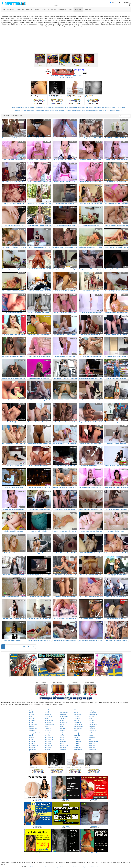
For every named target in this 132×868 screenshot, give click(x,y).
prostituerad (49, 720)
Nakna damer (103, 110)
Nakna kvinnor (30, 110)
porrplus (77, 743)
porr (90, 739)
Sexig (91, 718)
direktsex (32, 718)
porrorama (78, 748)
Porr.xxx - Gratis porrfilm (66, 77)
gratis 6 (32, 714)
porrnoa (77, 731)
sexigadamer (93, 714)
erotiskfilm (48, 722)
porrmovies (92, 731)
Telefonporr (63, 107)
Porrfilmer (84, 110)
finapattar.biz (30, 867)
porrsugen (33, 741)
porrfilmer (48, 741)
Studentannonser (40, 110)
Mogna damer (111, 110)
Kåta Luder (17, 110)
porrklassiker (93, 733)
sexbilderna (49, 710)
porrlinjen (92, 743)
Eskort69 (23, 110)
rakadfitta (63, 729)
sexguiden (92, 727)
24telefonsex (49, 716)
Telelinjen (18, 107)
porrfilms (48, 735)
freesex (32, 727)
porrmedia (92, 737)
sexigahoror (93, 710)
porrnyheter (78, 750)
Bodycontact (121, 107)
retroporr (48, 729)
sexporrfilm (78, 737)
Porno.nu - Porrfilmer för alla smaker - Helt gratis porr (66, 75)
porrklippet (92, 750)
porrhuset (32, 748)
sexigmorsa (78, 725)
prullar (62, 710)
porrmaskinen (93, 741)
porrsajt (32, 739)
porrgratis (48, 731)
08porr (76, 710)
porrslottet (63, 750)
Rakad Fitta (71, 110)
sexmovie (77, 718)
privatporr (63, 714)
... (19, 647)
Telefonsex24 (56, 107)
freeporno (48, 714)
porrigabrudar (34, 746)
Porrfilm (62, 731)
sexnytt (76, 716)
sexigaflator (92, 712)
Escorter (47, 110)
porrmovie (92, 735)
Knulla (89, 110)
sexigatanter (78, 729)
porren (62, 743)
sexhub (91, 720)
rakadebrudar (64, 712)
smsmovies (33, 729)
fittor (31, 716)
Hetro (113, 2)
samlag (62, 720)
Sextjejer (99, 107)
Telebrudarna (25, 107)
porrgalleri (48, 733)
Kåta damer (118, 110)
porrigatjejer (49, 746)
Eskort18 (115, 107)
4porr (47, 718)
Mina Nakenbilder (72, 107)
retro (46, 727)
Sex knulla (78, 722)
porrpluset (77, 741)
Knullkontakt (53, 110)
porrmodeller (33, 725)
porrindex (63, 748)
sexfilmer (92, 729)
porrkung (92, 746)
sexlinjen (77, 720)
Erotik (59, 110)
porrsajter (77, 733)
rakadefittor (63, 722)
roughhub (63, 718)
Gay (119, 2)
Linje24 (13, 107)
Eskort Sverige (81, 107)
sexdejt (32, 737)
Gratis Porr (64, 110)
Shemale (126, 2)
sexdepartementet (35, 733)
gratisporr (32, 710)
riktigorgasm (64, 716)
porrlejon (32, 720)
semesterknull (49, 725)
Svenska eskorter (91, 107)
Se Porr (91, 716)
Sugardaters (95, 110)
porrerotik (63, 741)
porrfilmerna (49, 737)
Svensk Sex (78, 110)
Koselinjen (49, 107)
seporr (76, 712)
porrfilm (32, 712)
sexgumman (93, 725)
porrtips (62, 725)
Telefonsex (32, 107)
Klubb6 (110, 107)
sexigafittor (78, 714)
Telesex (38, 107)
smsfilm (47, 712)
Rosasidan (104, 107)
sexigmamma (79, 727)
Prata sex (43, 107)
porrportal (77, 739)
